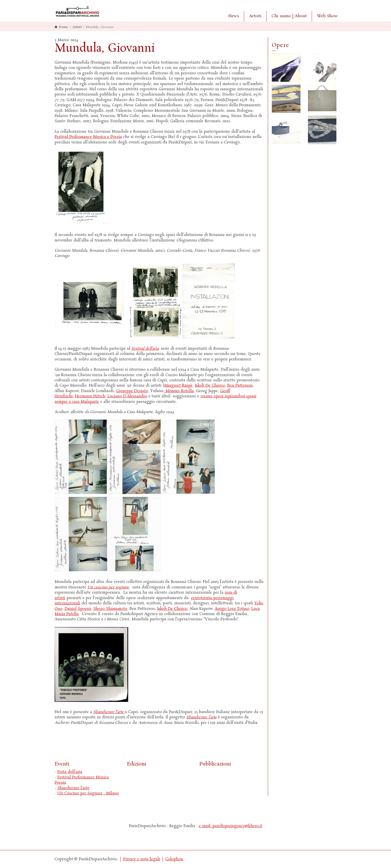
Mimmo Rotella (179, 391)
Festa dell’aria (70, 772)
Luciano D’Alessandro (127, 396)
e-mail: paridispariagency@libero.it (231, 826)
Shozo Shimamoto (110, 609)
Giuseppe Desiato (132, 391)
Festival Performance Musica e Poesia (88, 137)
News (234, 16)
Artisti (255, 16)
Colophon (174, 859)
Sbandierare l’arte (73, 788)
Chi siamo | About (289, 16)
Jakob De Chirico (210, 385)
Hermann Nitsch (90, 396)
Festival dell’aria (145, 349)
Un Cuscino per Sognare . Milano (88, 793)
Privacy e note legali (142, 859)
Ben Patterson (240, 385)
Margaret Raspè (178, 385)
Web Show (327, 16)
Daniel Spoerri (78, 609)
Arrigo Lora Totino (232, 609)
